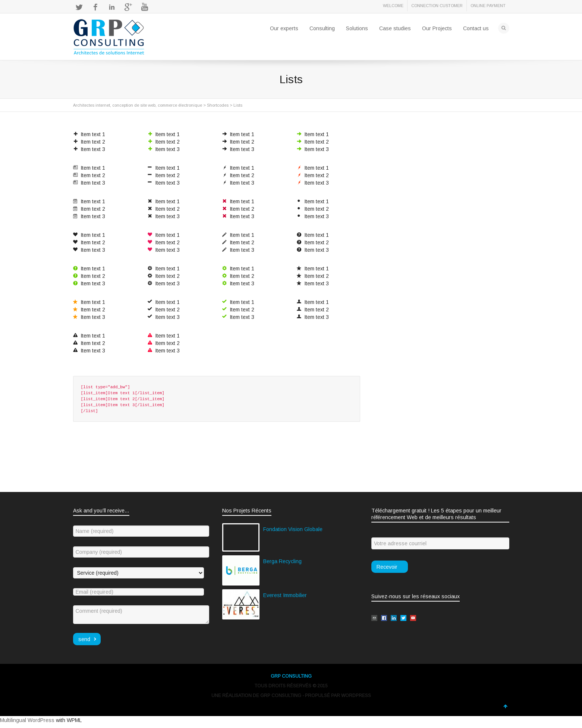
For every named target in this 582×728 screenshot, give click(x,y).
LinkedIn (112, 7)
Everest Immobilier (285, 595)
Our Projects (437, 28)
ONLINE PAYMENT (488, 6)
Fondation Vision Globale (293, 529)
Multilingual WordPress (27, 720)
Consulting (322, 28)
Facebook (95, 7)
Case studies (395, 28)
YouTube (145, 7)
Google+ (128, 7)
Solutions (357, 28)
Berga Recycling (282, 561)
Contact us (476, 28)
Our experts (284, 28)
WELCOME (393, 6)
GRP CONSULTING (291, 676)
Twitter (79, 7)
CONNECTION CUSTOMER (437, 6)
